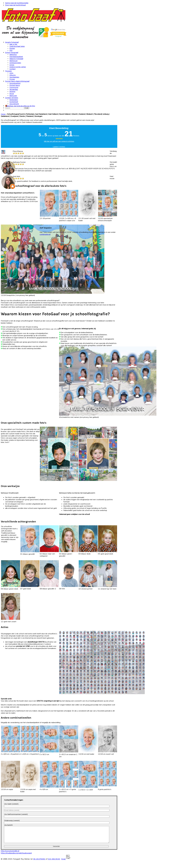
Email (66, 862)
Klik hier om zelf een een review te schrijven (59, 141)
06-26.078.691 (39, 862)
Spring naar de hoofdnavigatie (17, 3)
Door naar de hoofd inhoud (15, 5)
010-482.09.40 (54, 862)
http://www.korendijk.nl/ (10, 854)
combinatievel (45, 234)
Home (3, 114)
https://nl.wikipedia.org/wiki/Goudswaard (16, 856)
